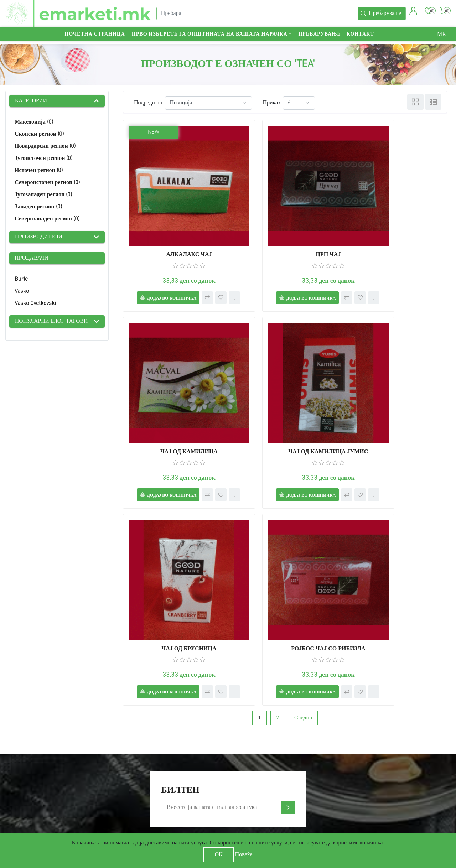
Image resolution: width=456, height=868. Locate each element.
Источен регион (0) (39, 171)
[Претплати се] (228, 581)
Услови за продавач (148, 798)
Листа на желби (257, 787)
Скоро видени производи (155, 777)
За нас (17, 787)
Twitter (361, 757)
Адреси (247, 767)
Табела (415, 102)
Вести (131, 757)
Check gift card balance (153, 808)
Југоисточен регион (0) (43, 159)
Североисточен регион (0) (47, 183)
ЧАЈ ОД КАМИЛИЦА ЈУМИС (175, 409)
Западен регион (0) (38, 207)
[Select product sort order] (208, 103)
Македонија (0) (34, 123)
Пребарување (319, 38)
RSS (357, 767)
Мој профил (252, 747)
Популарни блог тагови (52, 322)
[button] (413, 12)
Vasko (22, 292)
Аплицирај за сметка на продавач (279, 798)
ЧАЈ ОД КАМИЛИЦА (395, 226)
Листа (433, 102)
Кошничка (250, 777)
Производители (39, 238)
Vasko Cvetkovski (35, 304)
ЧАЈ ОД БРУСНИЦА (285, 409)
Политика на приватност (40, 767)
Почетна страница (95, 38)
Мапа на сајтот (28, 747)
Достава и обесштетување (42, 757)
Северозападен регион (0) (47, 219)
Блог (129, 767)
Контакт (360, 38)
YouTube (364, 777)
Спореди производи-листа (156, 787)
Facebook (365, 747)
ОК (218, 855)
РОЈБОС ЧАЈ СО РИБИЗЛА (396, 409)
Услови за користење (36, 777)
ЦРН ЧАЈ (285, 226)
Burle (21, 280)
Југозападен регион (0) (43, 195)
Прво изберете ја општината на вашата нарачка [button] (210, 38)
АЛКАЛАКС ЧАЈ (175, 226)
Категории (32, 101)
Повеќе (244, 855)
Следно (303, 492)
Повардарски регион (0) (45, 147)
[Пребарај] (256, 15)
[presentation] (12, 682)
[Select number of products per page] (299, 103)
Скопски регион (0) (39, 135)
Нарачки (248, 757)
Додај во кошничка (164, 270)
